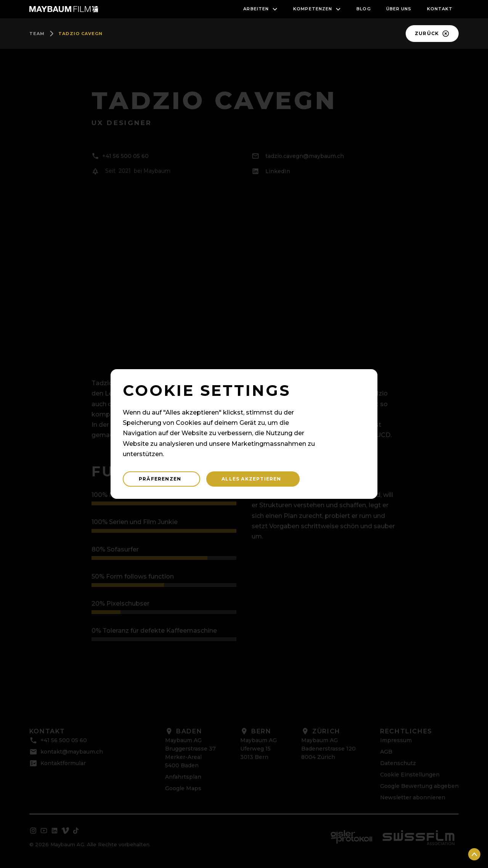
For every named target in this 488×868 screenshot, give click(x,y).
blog (364, 9)
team (37, 34)
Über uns (399, 9)
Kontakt (440, 9)
